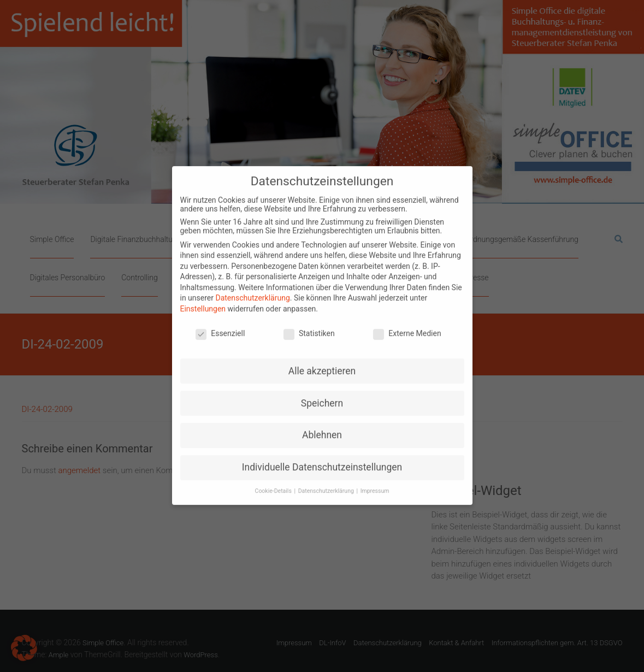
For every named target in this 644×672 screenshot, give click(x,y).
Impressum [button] (375, 482)
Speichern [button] (322, 394)
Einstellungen (203, 299)
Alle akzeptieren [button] (322, 362)
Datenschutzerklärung (252, 289)
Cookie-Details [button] (274, 482)
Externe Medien (407, 324)
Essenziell (220, 324)
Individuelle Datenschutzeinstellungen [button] (322, 458)
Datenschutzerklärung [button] (327, 482)
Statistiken (309, 324)
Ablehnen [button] (322, 426)
